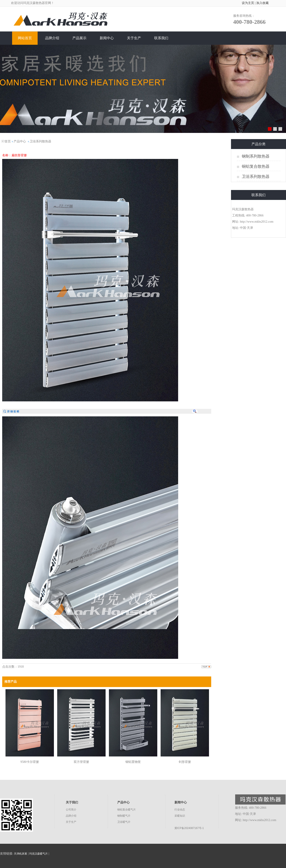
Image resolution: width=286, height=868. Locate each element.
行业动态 (180, 810)
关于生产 (71, 822)
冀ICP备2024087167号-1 (189, 828)
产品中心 (20, 141)
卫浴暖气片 (124, 822)
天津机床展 (20, 854)
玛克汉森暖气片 (38, 854)
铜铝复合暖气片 (126, 810)
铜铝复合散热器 (256, 166)
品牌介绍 (71, 816)
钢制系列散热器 (256, 156)
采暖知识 (180, 816)
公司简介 (71, 810)
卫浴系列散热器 (40, 141)
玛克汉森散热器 (34, 3)
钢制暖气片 (124, 816)
